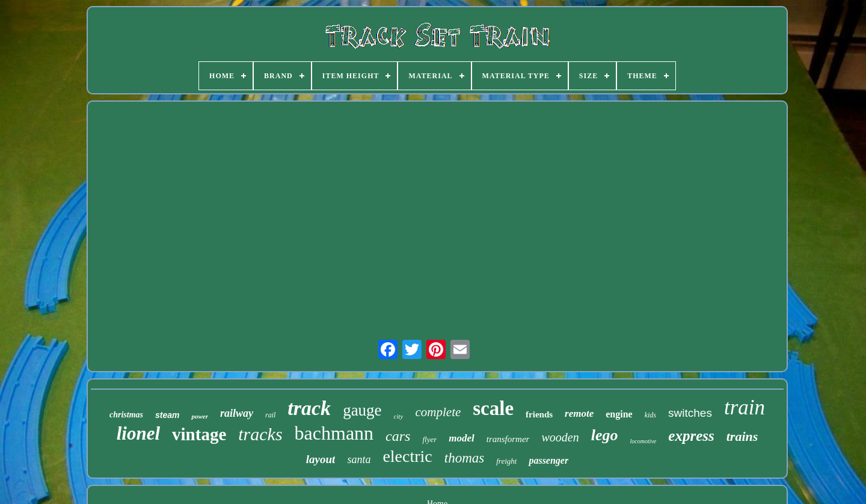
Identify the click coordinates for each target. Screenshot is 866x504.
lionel (138, 433)
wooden (560, 437)
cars (398, 436)
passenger (548, 460)
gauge (362, 410)
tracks (260, 434)
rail (270, 415)
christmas (126, 415)
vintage (199, 434)
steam (167, 415)
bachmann (334, 433)
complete (438, 412)
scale (493, 408)
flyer (429, 439)
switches (690, 413)
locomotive (643, 441)
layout (321, 459)
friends (539, 414)
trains (742, 436)
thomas (464, 458)
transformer (508, 439)
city (399, 416)
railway (237, 413)
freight (506, 461)
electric (407, 456)
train (745, 407)
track (309, 408)
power (200, 416)
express (691, 436)
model (462, 438)
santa (359, 459)
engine (619, 414)
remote (579, 413)
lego (605, 435)
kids (650, 415)
